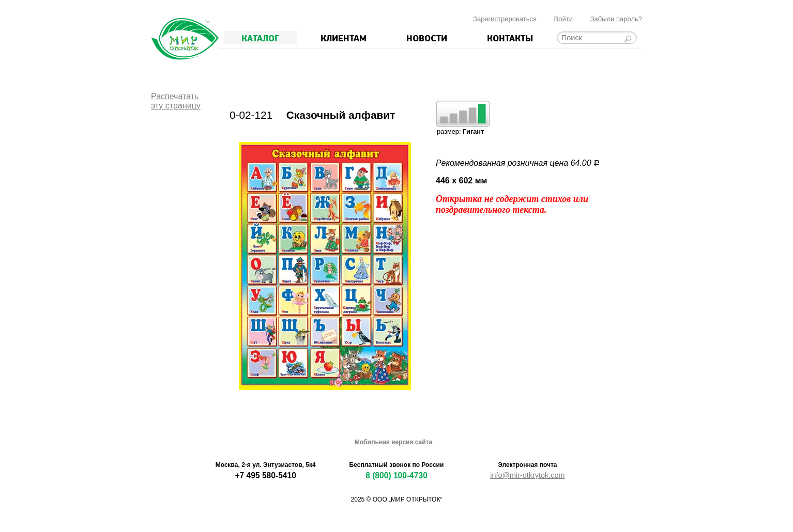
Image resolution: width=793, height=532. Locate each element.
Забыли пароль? (616, 19)
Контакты (510, 38)
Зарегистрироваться (505, 19)
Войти (563, 19)
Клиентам (344, 38)
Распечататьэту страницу (176, 101)
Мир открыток (185, 39)
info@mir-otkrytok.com (527, 475)
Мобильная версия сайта (393, 442)
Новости (427, 38)
